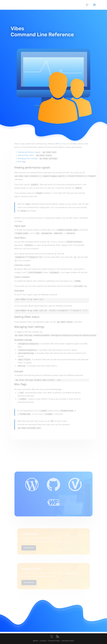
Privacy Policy (54, 641)
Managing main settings (28, 145)
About (36, 641)
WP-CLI (59, 131)
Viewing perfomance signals (29, 139)
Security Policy (68, 641)
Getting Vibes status (26, 142)
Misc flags (22, 149)
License (43, 641)
